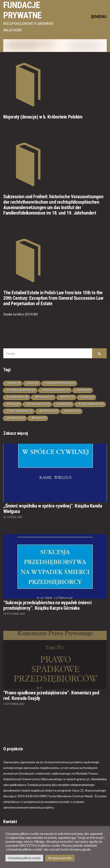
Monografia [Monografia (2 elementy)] (45, 397)
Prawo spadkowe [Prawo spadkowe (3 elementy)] (20, 411)
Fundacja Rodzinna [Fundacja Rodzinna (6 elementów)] (21, 390)
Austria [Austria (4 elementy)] (14, 383)
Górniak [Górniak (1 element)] (84, 390)
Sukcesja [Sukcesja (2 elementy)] (73, 411)
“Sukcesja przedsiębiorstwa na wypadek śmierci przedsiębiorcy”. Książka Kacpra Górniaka (47, 605)
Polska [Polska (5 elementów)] (14, 404)
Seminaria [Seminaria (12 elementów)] (49, 411)
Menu (99, 17)
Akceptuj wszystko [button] (60, 858)
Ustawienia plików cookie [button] (24, 858)
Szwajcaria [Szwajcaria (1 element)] (16, 418)
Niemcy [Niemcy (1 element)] (67, 397)
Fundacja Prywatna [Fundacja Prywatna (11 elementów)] (60, 383)
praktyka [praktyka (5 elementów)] (64, 404)
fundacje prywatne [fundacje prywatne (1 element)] (56, 390)
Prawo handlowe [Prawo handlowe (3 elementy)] (91, 404)
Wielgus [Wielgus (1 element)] (39, 418)
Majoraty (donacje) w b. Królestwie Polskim (43, 117)
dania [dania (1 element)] (33, 383)
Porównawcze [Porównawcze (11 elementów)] (38, 404)
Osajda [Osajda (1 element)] (88, 397)
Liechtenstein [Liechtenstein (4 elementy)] (18, 397)
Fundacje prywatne (23, 10)
